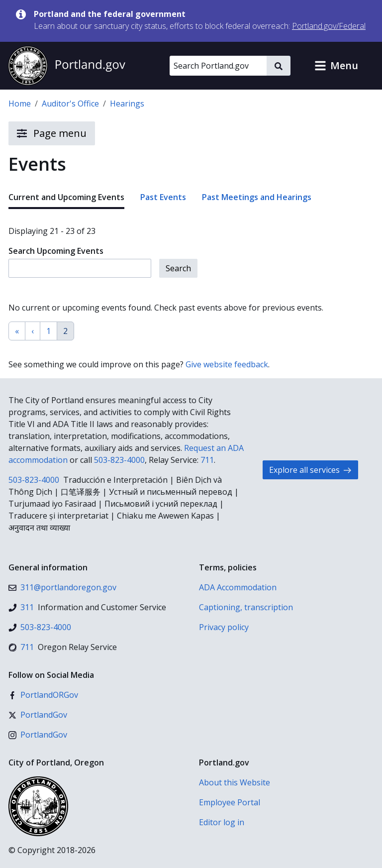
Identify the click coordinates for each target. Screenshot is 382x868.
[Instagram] (38, 735)
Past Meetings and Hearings (257, 197)
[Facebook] (43, 695)
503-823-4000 (119, 460)
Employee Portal (230, 802)
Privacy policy (224, 627)
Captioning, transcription (246, 607)
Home (20, 104)
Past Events (163, 197)
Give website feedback (227, 364)
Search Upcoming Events (56, 251)
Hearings (127, 104)
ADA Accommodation (238, 587)
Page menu (52, 133)
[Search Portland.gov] (218, 66)
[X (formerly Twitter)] (38, 715)
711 (207, 460)
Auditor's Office (70, 104)
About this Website (235, 782)
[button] (336, 66)
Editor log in (222, 822)
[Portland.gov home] (67, 66)
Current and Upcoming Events (66, 197)
